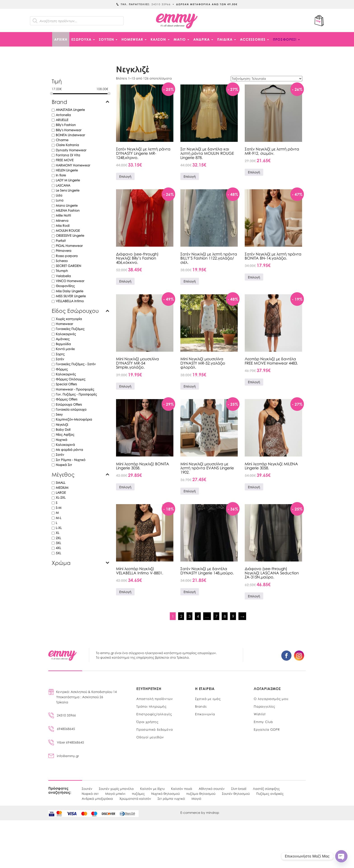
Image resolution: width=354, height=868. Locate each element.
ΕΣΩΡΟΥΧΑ (83, 39)
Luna (60, 200)
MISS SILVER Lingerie (71, 296)
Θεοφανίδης (65, 286)
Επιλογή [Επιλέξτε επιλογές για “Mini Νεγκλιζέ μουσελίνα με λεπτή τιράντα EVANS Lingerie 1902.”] (190, 491)
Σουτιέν (87, 788)
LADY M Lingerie (68, 180)
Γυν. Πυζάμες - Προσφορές (76, 394)
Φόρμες (62, 369)
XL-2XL (61, 497)
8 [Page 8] (225, 616)
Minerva (62, 220)
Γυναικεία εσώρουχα (71, 409)
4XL (58, 548)
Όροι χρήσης (147, 722)
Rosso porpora (67, 256)
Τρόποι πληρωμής (151, 706)
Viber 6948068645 (66, 742)
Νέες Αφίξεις (65, 434)
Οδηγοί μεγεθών (150, 737)
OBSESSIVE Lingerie (70, 235)
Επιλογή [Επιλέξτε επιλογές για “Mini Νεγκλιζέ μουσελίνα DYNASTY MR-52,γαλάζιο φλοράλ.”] (190, 386)
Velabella (63, 276)
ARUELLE (62, 120)
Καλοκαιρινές (66, 334)
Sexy (59, 414)
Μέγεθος (80, 474)
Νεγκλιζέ (62, 424)
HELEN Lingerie (67, 170)
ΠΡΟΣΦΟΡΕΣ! (286, 39)
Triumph (62, 271)
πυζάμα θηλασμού (201, 793)
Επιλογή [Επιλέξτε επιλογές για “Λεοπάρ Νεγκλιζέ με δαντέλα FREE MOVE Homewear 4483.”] (254, 382)
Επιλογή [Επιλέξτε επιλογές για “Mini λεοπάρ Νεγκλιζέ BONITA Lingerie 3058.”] (125, 487)
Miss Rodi (63, 225)
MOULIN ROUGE (68, 230)
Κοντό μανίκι (65, 349)
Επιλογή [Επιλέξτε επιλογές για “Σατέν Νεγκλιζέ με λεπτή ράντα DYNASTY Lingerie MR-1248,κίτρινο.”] (125, 176)
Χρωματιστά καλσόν (135, 798)
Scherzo (62, 261)
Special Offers (66, 384)
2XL (58, 538)
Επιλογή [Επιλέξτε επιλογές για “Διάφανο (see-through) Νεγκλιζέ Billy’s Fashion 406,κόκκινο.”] (125, 281)
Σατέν (60, 359)
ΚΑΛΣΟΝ (160, 39)
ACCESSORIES (254, 39)
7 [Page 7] (216, 616)
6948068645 (62, 729)
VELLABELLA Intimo (70, 301)
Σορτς (60, 354)
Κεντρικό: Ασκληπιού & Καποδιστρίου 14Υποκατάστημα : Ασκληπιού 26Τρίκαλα (86, 697)
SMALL (61, 482)
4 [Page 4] (198, 616)
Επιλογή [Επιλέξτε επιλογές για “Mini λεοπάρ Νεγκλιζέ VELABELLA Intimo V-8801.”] (125, 592)
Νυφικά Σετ (64, 465)
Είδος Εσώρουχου (80, 311)
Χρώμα (80, 563)
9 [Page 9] (233, 616)
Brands (201, 706)
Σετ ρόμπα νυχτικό (171, 798)
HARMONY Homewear (73, 165)
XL (57, 533)
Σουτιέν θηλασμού (236, 793)
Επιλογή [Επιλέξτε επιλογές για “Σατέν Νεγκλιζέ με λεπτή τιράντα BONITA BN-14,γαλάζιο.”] (254, 277)
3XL (58, 543)
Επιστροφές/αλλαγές (154, 714)
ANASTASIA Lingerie (70, 110)
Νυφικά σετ (90, 793)
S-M (59, 508)
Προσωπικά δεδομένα (155, 729)
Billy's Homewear (69, 130)
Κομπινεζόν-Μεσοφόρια (74, 419)
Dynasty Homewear (71, 150)
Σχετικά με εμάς (208, 699)
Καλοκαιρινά (65, 445)
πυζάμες (138, 793)
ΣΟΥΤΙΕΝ (108, 39)
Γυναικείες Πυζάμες (70, 329)
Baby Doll (63, 429)
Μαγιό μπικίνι (115, 793)
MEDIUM (62, 487)
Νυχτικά (62, 440)
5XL (58, 553)
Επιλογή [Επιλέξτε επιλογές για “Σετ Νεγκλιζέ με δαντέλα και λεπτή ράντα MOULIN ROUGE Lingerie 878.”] (190, 176)
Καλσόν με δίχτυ (152, 788)
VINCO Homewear (70, 281)
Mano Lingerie (67, 205)
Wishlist (260, 714)
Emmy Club (263, 722)
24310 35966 (62, 715)
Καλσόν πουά (182, 788)
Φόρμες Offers (66, 399)
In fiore (61, 175)
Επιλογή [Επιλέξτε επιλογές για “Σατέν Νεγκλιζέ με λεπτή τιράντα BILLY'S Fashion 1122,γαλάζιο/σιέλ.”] (190, 281)
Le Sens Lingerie (68, 190)
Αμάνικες (63, 339)
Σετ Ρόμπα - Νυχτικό (71, 460)
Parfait (61, 241)
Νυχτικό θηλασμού (165, 793)
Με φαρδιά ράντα (69, 449)
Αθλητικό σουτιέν (212, 788)
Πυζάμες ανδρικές (270, 793)
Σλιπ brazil (239, 788)
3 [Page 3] (190, 616)
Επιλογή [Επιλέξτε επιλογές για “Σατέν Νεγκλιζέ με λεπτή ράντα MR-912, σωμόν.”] (254, 172)
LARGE (61, 492)
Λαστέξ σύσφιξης (266, 788)
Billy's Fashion (66, 125)
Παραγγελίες (264, 706)
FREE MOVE (65, 160)
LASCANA (63, 185)
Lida (59, 195)
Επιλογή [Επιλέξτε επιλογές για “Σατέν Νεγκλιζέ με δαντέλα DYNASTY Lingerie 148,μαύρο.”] (190, 592)
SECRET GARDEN (68, 266)
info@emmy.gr (64, 756)
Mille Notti (63, 215)
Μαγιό (196, 798)
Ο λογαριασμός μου (271, 699)
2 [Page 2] (181, 616)
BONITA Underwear (70, 135)
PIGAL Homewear (69, 246)
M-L (58, 518)
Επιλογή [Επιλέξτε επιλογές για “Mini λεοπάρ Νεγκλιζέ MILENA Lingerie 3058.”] (254, 487)
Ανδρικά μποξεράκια (97, 798)
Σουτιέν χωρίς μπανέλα (116, 788)
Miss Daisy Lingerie (70, 291)
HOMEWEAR (134, 39)
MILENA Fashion (68, 210)
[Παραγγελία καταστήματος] (267, 79)
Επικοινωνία (205, 714)
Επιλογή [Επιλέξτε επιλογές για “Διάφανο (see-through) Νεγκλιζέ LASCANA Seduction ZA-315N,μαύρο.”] (254, 596)
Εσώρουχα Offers (69, 404)
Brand (80, 102)
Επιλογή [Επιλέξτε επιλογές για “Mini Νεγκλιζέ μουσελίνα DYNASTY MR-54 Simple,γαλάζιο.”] (125, 386)
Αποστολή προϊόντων (155, 699)
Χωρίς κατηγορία (69, 319)
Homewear (64, 324)
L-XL (59, 528)
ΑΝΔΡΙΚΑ (203, 39)
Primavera (64, 250)
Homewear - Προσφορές (75, 389)
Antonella (63, 115)
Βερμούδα (63, 344)
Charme (62, 140)
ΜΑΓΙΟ (182, 39)
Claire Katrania (67, 145)
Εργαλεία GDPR (267, 729)
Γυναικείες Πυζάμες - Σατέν (76, 364)
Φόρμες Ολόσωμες (71, 379)
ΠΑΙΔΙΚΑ (227, 39)
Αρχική (61, 39)
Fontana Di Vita (68, 155)
